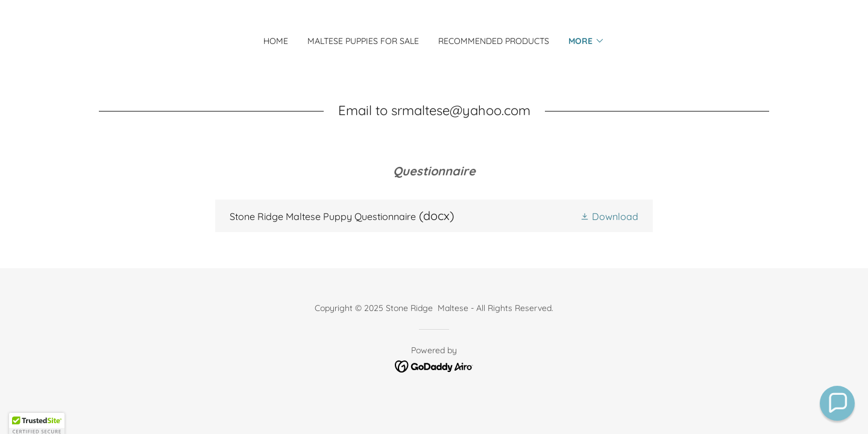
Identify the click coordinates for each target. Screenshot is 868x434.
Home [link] (276, 41)
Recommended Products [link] (494, 41)
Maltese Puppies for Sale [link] (363, 41)
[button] (587, 41)
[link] (434, 216)
